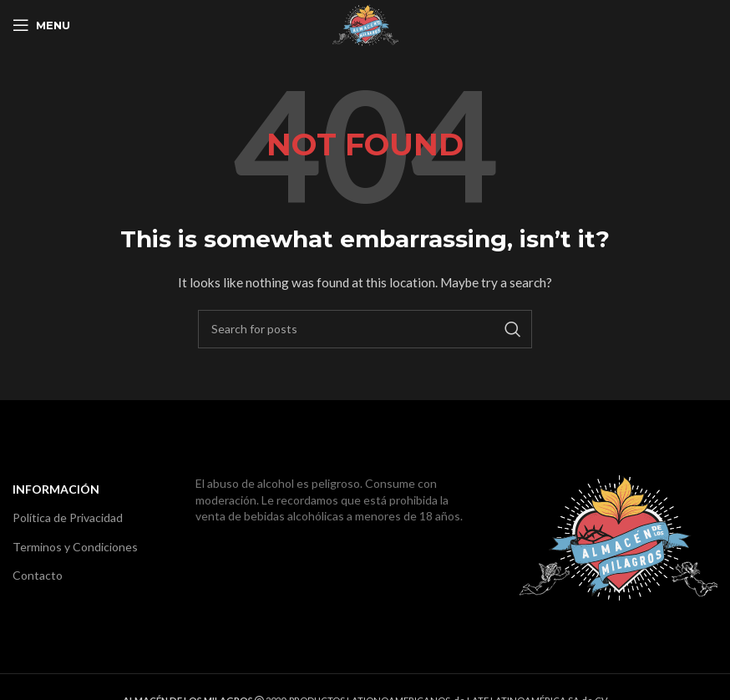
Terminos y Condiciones (75, 547)
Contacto (38, 575)
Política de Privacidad (68, 517)
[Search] (365, 329)
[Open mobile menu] (41, 25)
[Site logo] (365, 24)
